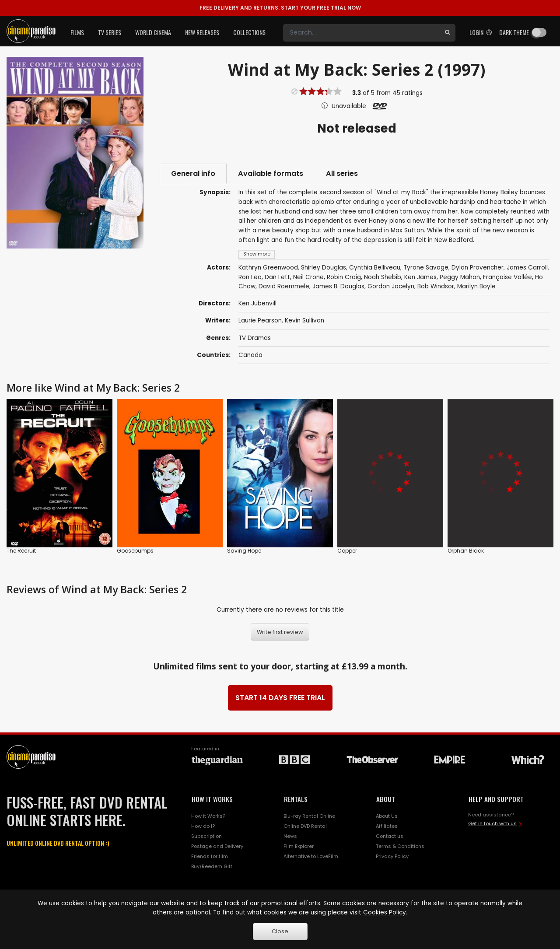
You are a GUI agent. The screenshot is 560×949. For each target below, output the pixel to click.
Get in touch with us (492, 823)
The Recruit (21, 551)
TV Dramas (255, 338)
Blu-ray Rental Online (309, 816)
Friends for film (210, 856)
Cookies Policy (385, 912)
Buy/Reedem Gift (212, 866)
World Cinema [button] (153, 32)
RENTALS (296, 799)
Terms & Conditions (400, 846)
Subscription (206, 836)
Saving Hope (244, 551)
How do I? (203, 826)
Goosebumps (135, 551)
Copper (347, 551)
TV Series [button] (110, 32)
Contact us (390, 836)
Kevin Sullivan (304, 320)
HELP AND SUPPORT (496, 799)
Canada (250, 355)
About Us (387, 816)
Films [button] (77, 32)
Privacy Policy (392, 856)
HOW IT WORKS (212, 799)
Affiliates (387, 826)
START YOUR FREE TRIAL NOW (280, 8)
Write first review (280, 632)
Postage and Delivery (217, 846)
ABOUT (386, 799)
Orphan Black (466, 551)
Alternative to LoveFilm (311, 856)
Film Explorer (299, 846)
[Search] (361, 33)
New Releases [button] (202, 32)
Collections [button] (249, 32)
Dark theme (514, 32)
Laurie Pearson (260, 320)
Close (280, 931)
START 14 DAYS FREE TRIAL (280, 698)
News (290, 836)
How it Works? (208, 816)
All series (342, 173)
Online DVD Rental (305, 826)
